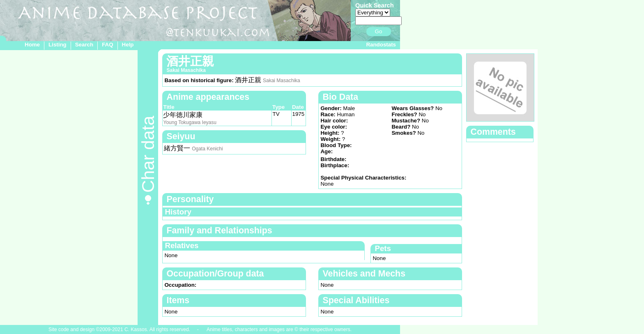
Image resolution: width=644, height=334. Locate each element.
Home (32, 45)
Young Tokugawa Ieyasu (190, 122)
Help (128, 45)
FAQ (107, 45)
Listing (57, 45)
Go (379, 31)
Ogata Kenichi (207, 149)
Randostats (381, 45)
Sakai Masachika (282, 81)
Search (84, 45)
